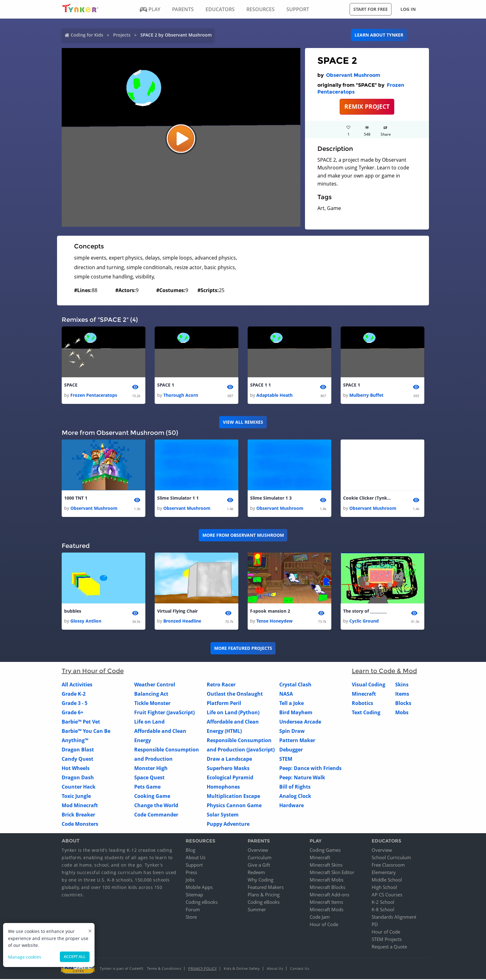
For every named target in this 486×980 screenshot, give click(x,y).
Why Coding (261, 881)
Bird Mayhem (296, 713)
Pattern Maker (297, 741)
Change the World (156, 806)
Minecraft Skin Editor (332, 873)
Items (402, 694)
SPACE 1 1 (261, 385)
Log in (408, 9)
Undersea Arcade (300, 722)
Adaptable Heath (274, 395)
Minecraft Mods (327, 910)
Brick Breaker (78, 815)
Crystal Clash (295, 685)
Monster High (151, 769)
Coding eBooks (202, 903)
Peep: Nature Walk (302, 778)
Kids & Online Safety (242, 969)
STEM (286, 759)
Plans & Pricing (264, 895)
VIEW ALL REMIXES (243, 422)
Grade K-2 (74, 694)
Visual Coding (369, 685)
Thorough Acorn (181, 395)
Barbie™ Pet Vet (81, 722)
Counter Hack (79, 787)
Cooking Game (152, 797)
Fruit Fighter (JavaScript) (164, 713)
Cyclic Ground (364, 622)
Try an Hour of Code (93, 672)
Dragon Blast (78, 750)
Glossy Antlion (86, 622)
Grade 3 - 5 (75, 704)
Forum (193, 910)
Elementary (384, 873)
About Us (196, 858)
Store (191, 918)
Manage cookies (25, 957)
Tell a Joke (292, 704)
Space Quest (149, 778)
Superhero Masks (228, 769)
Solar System (223, 815)
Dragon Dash (78, 778)
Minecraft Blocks (327, 888)
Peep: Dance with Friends (310, 769)
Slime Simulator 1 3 (271, 499)
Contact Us (300, 969)
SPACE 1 (166, 385)
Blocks (403, 704)
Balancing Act (151, 694)
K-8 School (383, 910)
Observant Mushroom (353, 75)
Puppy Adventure (228, 825)
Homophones (223, 787)
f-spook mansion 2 (270, 612)
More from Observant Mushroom (243, 536)
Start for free (371, 9)
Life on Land (149, 722)
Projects (122, 35)
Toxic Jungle (76, 797)
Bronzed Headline (182, 622)
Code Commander (156, 815)
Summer (257, 910)
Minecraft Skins (326, 866)
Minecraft (364, 694)
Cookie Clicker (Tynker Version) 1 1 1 (368, 499)
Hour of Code (324, 925)
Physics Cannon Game (234, 806)
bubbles (73, 612)
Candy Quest (77, 759)
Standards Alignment (394, 918)
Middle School (387, 881)
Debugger (291, 750)
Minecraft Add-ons (329, 895)
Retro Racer (221, 685)
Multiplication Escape (233, 797)
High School (384, 888)
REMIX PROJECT (367, 106)
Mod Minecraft (80, 806)
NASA (286, 694)
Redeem (256, 873)
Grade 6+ (73, 713)
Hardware (292, 806)
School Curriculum (391, 858)
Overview (258, 851)
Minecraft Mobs (327, 881)
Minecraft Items (326, 903)
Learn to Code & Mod (384, 672)
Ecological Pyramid (230, 778)
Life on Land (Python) (233, 713)
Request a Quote (389, 947)
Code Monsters (80, 825)
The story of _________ (365, 612)
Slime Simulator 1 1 (178, 499)
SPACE (71, 385)
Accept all (75, 957)
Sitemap (194, 895)
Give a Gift (259, 866)
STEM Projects (387, 940)
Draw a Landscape (229, 759)
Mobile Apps (199, 888)
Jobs (190, 881)
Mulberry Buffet (366, 395)
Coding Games (325, 851)
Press (191, 873)
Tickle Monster (152, 704)
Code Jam (320, 918)
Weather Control (155, 685)
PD (375, 925)
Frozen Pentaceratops (94, 395)
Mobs (402, 713)
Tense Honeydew (274, 622)
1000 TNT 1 (76, 499)
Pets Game (147, 787)
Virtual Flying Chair (177, 612)
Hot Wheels (76, 769)
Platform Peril (224, 704)
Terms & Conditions (164, 969)
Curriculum (260, 858)
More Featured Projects (243, 649)
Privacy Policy (202, 969)
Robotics (362, 704)
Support (194, 866)
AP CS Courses (387, 895)
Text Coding (366, 713)
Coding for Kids (87, 35)
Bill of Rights (295, 787)
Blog (190, 851)
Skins (402, 685)
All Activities (77, 685)
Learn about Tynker (379, 35)
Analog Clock (295, 797)
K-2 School (383, 903)
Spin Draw (292, 732)
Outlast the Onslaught (235, 694)
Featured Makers (266, 888)
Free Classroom (388, 866)
